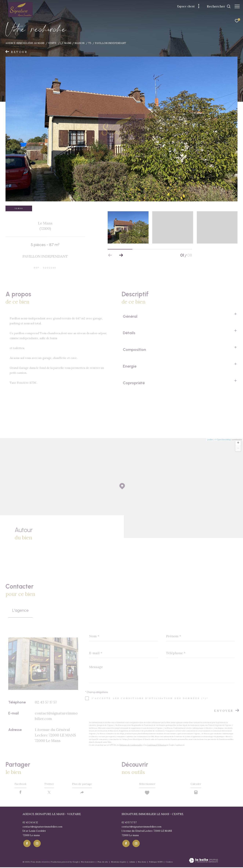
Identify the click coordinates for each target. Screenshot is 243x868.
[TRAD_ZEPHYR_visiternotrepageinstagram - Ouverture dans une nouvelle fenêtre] (36, 844)
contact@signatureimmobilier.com (42, 828)
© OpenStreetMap (223, 440)
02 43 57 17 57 (46, 702)
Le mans (66, 43)
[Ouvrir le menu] (237, 6)
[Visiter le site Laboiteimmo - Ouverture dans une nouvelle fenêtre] (203, 861)
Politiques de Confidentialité (131, 745)
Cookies (169, 863)
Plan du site (103, 862)
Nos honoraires (88, 862)
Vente (52, 43)
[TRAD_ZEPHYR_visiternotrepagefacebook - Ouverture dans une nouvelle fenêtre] (26, 844)
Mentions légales (119, 862)
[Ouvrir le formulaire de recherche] (217, 6)
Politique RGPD (156, 862)
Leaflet (210, 440)
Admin (132, 862)
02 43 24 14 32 (30, 824)
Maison (80, 43)
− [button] (238, 449)
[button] (121, 255)
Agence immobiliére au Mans (25, 43)
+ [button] (238, 443)
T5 (90, 43)
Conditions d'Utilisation (157, 745)
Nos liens (142, 862)
